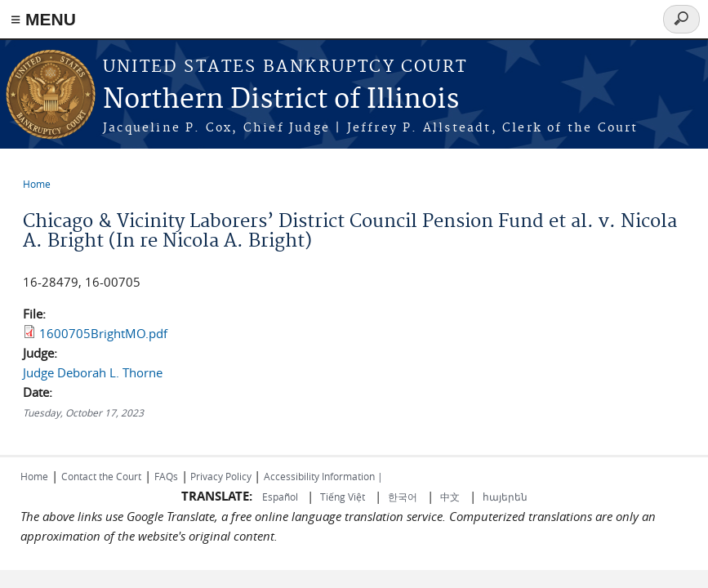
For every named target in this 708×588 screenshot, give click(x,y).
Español (281, 497)
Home (37, 184)
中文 (450, 497)
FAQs (166, 476)
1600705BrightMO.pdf (103, 333)
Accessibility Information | (323, 476)
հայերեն (505, 497)
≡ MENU (43, 19)
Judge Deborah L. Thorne (93, 372)
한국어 (403, 497)
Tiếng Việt (343, 497)
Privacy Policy (221, 476)
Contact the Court (101, 476)
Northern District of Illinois (281, 100)
